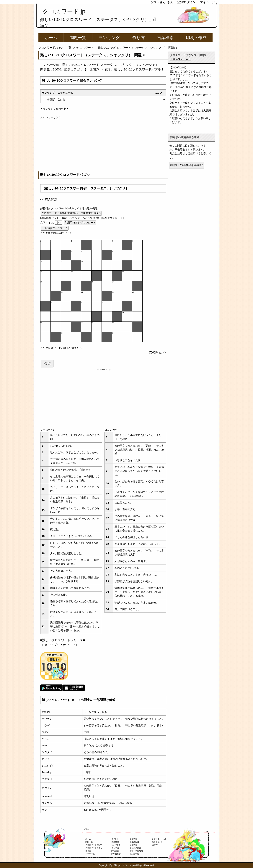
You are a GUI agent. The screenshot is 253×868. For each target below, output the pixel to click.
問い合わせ (116, 854)
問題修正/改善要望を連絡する (187, 165)
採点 (47, 364)
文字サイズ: (48, 223)
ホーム (51, 38)
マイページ (207, 2)
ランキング (109, 38)
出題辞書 (133, 839)
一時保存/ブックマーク (55, 228)
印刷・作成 (196, 38)
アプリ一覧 (90, 854)
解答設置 (115, 851)
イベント (115, 839)
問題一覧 (78, 38)
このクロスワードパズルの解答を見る (62, 348)
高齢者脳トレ (158, 842)
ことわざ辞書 (135, 848)
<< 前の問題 (49, 199)
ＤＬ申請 (115, 848)
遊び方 (155, 845)
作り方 (139, 38)
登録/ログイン (186, 2)
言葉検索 (165, 38)
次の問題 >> (158, 352)
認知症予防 (134, 854)
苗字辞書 (133, 845)
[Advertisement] (103, 145)
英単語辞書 (134, 842)
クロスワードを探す (94, 845)
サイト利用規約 (136, 851)
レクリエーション (159, 839)
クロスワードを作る (94, 848)
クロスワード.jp (64, 11)
